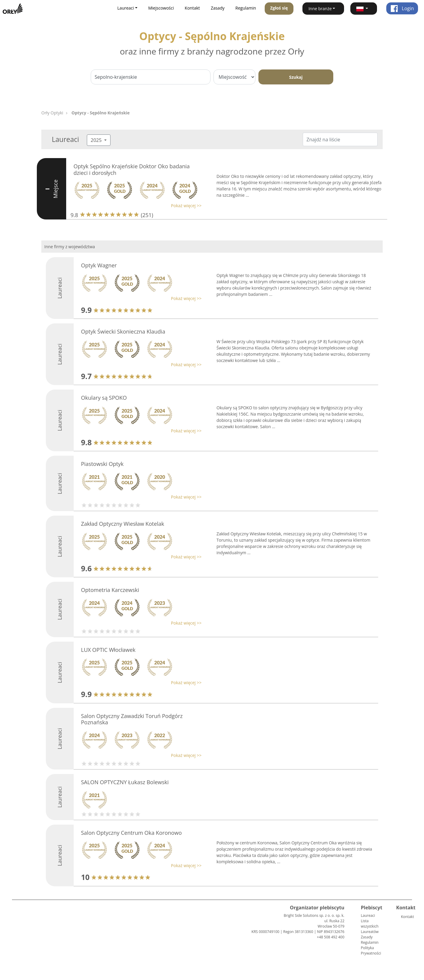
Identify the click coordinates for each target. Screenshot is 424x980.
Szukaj (296, 77)
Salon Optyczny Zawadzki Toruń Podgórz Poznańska (132, 719)
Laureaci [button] (126, 8)
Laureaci (368, 915)
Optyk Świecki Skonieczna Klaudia (123, 331)
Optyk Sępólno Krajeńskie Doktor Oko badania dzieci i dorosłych (132, 169)
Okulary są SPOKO (104, 398)
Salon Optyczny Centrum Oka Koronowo (132, 833)
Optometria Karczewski (110, 590)
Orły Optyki (52, 113)
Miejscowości (161, 8)
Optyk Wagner (99, 265)
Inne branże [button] (320, 9)
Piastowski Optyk (102, 464)
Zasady (218, 8)
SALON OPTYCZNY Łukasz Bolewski (125, 782)
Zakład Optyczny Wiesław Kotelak (123, 524)
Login (402, 8)
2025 (97, 140)
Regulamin (246, 8)
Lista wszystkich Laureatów (370, 926)
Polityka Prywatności (371, 951)
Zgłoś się (279, 8)
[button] (364, 9)
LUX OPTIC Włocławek (108, 650)
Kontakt (192, 8)
